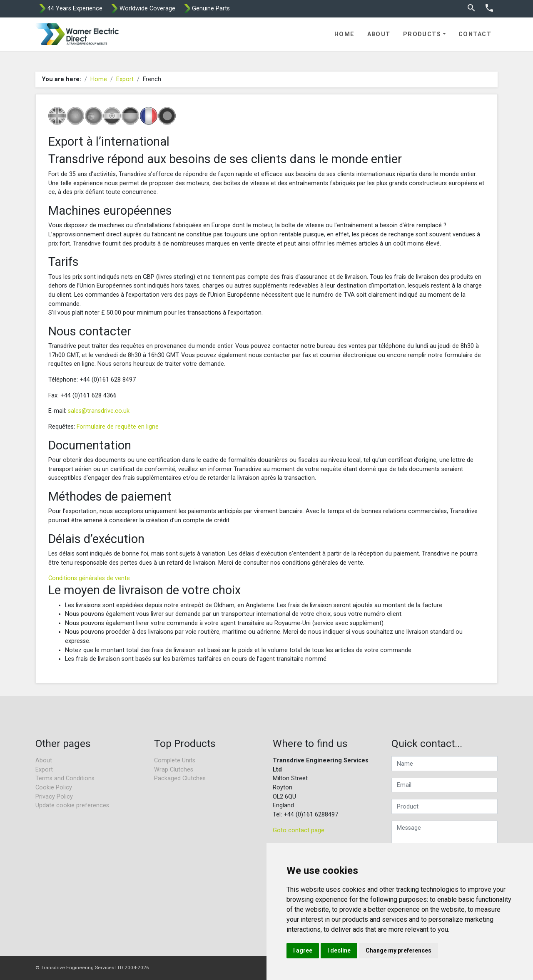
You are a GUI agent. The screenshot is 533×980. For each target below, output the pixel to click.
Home (345, 34)
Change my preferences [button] (399, 950)
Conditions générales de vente (89, 578)
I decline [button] (339, 950)
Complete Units (175, 760)
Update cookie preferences (72, 805)
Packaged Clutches (180, 778)
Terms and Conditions (65, 778)
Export (125, 79)
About (379, 34)
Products (422, 34)
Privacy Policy (54, 797)
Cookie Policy (54, 788)
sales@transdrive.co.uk (99, 411)
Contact (475, 34)
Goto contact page (299, 830)
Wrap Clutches (174, 770)
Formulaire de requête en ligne (118, 427)
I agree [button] (303, 950)
